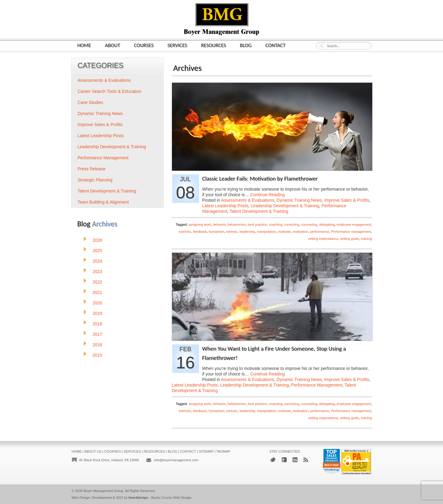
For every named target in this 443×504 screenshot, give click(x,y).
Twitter (273, 460)
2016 (97, 345)
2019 (97, 313)
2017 (97, 334)
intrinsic (232, 232)
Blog (246, 45)
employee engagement (354, 224)
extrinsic (185, 232)
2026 (97, 240)
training (366, 239)
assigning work (200, 224)
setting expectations (323, 239)
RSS (306, 460)
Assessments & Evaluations (248, 200)
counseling (309, 224)
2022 (97, 282)
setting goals (349, 239)
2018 (97, 324)
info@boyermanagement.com (176, 460)
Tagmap (223, 451)
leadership (247, 232)
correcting (292, 224)
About (113, 45)
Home (84, 45)
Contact (275, 45)
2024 (97, 261)
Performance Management (317, 385)
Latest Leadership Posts (225, 206)
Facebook (284, 460)
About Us (93, 451)
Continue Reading (267, 195)
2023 (97, 272)
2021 (97, 292)
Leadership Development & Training (285, 206)
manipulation (266, 232)
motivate (285, 232)
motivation (301, 232)
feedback (200, 232)
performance (320, 232)
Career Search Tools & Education (109, 91)
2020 (97, 303)
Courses (144, 45)
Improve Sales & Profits (347, 200)
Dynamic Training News (299, 200)
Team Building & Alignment (103, 202)
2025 (97, 251)
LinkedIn (295, 460)
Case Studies (90, 102)
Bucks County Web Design (172, 498)
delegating (327, 224)
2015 (97, 355)
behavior (219, 224)
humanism (216, 232)
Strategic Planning (95, 180)
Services (177, 45)
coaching (276, 224)
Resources (213, 45)
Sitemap (206, 451)
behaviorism (237, 224)
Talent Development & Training (259, 211)
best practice (257, 224)
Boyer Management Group (103, 491)
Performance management (351, 232)
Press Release (92, 169)
